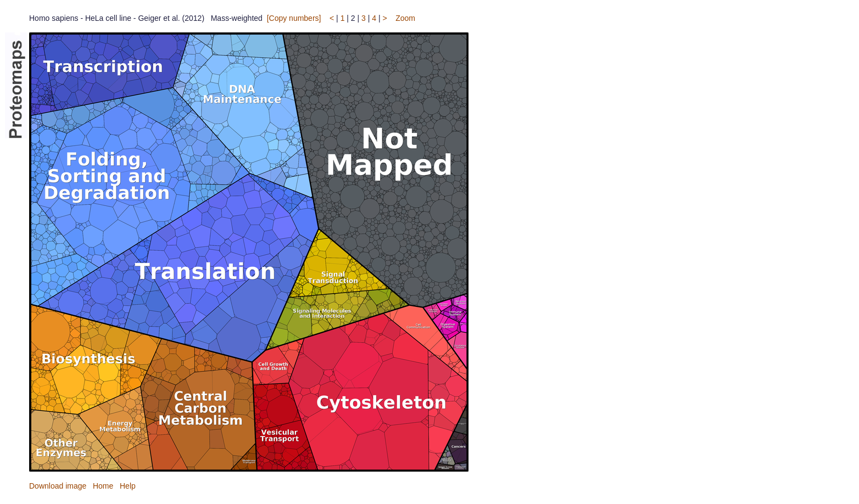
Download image (58, 486)
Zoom (405, 18)
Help (128, 486)
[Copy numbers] (294, 18)
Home (103, 486)
